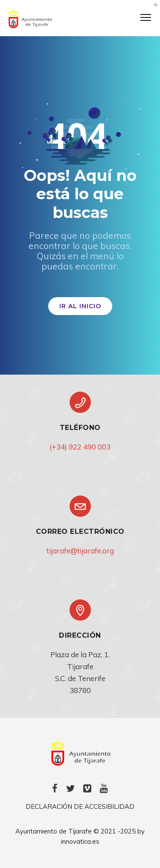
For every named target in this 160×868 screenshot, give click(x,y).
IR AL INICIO (80, 306)
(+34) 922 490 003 (80, 447)
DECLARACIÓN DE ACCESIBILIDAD (80, 806)
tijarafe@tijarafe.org (80, 551)
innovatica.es (80, 841)
